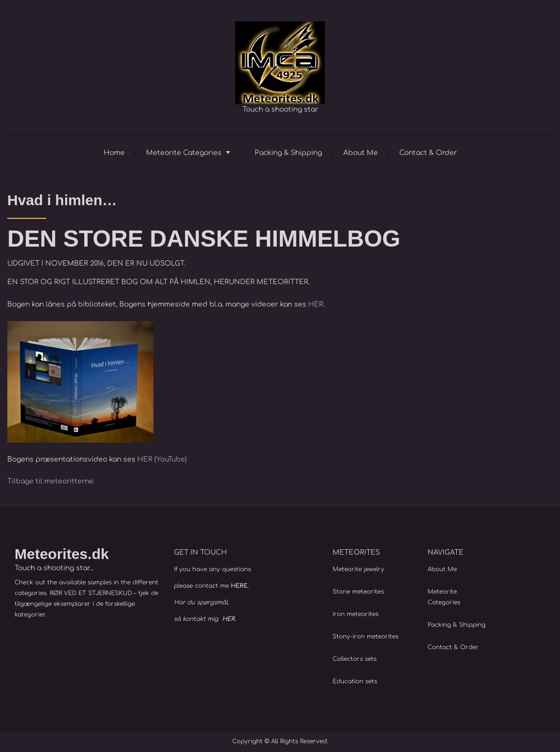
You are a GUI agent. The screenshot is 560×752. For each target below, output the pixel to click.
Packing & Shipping (288, 153)
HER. (317, 304)
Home (114, 153)
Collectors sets (355, 659)
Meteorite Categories (184, 153)
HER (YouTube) (162, 459)
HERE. (240, 586)
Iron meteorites (355, 614)
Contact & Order (428, 153)
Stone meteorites (358, 592)
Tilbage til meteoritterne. (51, 481)
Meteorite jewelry (358, 569)
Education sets (355, 681)
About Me (361, 153)
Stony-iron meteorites (365, 636)
